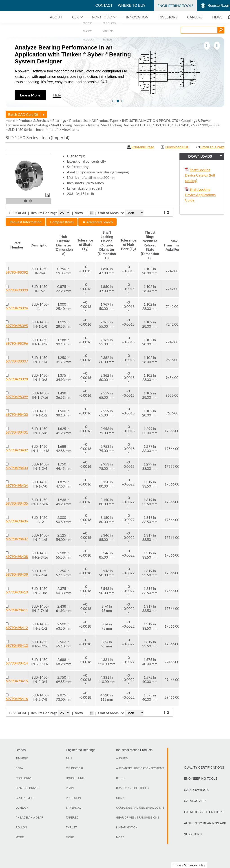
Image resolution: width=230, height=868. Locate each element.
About (56, 17)
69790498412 (17, 628)
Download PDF (177, 147)
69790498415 (17, 681)
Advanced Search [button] (97, 222)
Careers (195, 17)
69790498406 (17, 521)
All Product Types (105, 120)
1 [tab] (113, 101)
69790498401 (17, 432)
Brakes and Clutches (132, 788)
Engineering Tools (175, 6)
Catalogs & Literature (204, 812)
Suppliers (193, 834)
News (217, 17)
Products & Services (34, 120)
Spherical (74, 808)
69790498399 (17, 397)
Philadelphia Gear (30, 818)
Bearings (59, 120)
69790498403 (17, 468)
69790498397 (17, 361)
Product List (79, 120)
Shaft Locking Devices (68, 125)
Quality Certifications (204, 767)
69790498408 (17, 556)
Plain (70, 788)
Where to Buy (132, 6)
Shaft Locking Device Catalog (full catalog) (200, 175)
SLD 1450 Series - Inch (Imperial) (33, 129)
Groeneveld (25, 798)
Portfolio (102, 17)
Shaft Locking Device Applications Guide (200, 195)
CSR (75, 17)
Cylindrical (75, 768)
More (20, 837)
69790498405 (17, 503)
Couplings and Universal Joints (140, 808)
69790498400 (17, 414)
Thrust (72, 828)
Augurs (122, 758)
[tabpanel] (115, 72)
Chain (120, 798)
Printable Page (143, 147)
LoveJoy (22, 808)
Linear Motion (127, 828)
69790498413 (17, 645)
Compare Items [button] (62, 222)
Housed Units (76, 778)
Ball (69, 758)
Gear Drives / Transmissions (138, 818)
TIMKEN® (22, 758)
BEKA (19, 768)
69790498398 (17, 379)
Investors (168, 17)
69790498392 (17, 272)
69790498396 (17, 343)
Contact (104, 6)
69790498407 (17, 539)
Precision (73, 798)
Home (10, 120)
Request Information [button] (25, 222)
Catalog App (195, 801)
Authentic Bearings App (205, 823)
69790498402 (17, 450)
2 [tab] (118, 101)
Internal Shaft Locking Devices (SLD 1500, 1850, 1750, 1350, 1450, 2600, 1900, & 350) (154, 125)
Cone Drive (24, 778)
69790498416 (17, 699)
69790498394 (17, 308)
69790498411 (17, 610)
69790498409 (17, 574)
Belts (120, 778)
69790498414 (17, 663)
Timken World (77, 6)
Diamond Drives (28, 788)
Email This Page (212, 147)
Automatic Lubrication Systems (140, 768)
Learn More (30, 95)
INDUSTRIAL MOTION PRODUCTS (150, 120)
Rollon (21, 828)
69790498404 (17, 485)
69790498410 (17, 592)
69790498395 (17, 325)
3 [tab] (122, 101)
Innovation (137, 17)
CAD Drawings (196, 790)
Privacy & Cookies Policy (189, 865)
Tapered (72, 818)
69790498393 (17, 290)
